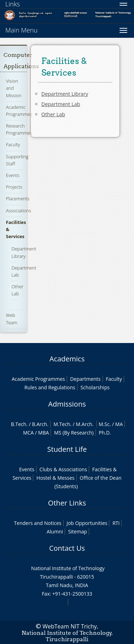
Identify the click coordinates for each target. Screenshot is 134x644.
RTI (116, 523)
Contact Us (67, 548)
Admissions (67, 404)
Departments (85, 379)
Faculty (13, 144)
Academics (67, 359)
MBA (44, 433)
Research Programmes (19, 129)
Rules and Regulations (50, 387)
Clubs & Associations (63, 469)
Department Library (65, 94)
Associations (19, 211)
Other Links (67, 503)
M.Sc (104, 424)
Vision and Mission (14, 88)
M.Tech (62, 424)
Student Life (67, 449)
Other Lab (17, 290)
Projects (14, 187)
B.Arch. (40, 424)
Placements (18, 199)
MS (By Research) (74, 433)
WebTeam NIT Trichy (70, 626)
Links (13, 4)
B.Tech (19, 424)
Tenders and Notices (38, 523)
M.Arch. (85, 424)
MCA (28, 433)
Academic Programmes (38, 379)
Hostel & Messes (56, 478)
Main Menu (21, 30)
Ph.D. (105, 433)
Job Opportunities (87, 523)
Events (13, 175)
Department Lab (61, 104)
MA (119, 424)
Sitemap (78, 531)
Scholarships (95, 387)
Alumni (55, 531)
